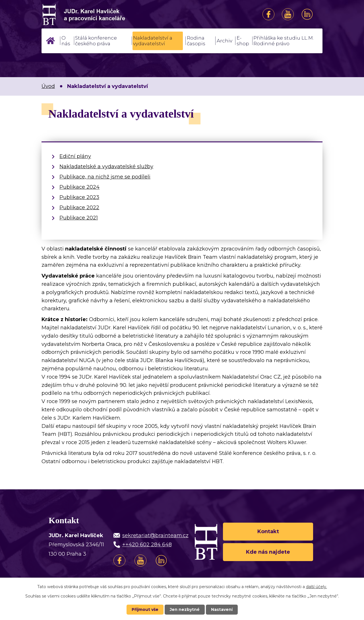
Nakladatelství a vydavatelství (153, 41)
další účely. (317, 587)
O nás (66, 41)
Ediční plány (75, 156)
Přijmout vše (145, 609)
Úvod (50, 41)
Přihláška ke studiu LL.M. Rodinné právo (284, 41)
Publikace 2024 (79, 187)
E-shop (243, 41)
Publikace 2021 (79, 218)
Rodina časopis (196, 41)
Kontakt (268, 531)
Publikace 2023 (79, 197)
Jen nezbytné (185, 609)
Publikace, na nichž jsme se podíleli (105, 177)
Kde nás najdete (268, 552)
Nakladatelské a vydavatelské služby (106, 167)
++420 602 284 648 (147, 545)
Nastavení (222, 609)
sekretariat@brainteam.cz (155, 535)
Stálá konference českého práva (96, 41)
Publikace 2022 (79, 208)
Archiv (225, 41)
